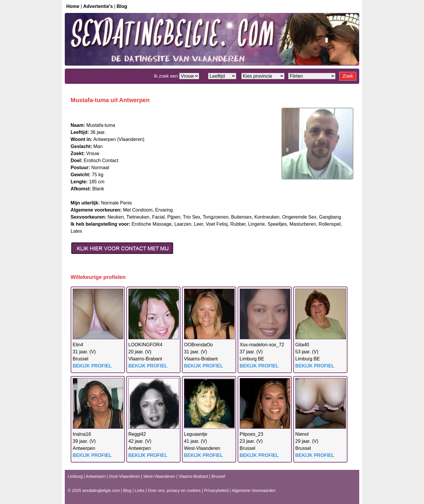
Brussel (218, 476)
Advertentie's (98, 6)
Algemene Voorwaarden (254, 490)
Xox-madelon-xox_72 (262, 345)
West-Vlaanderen (159, 476)
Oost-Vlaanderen (125, 476)
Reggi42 (137, 434)
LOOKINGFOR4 (145, 345)
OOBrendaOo (198, 345)
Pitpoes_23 (251, 434)
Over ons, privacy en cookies (174, 490)
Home (73, 6)
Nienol (302, 434)
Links (140, 490)
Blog (122, 6)
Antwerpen (96, 476)
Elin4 (78, 345)
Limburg (75, 476)
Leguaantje (196, 434)
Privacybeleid (216, 490)
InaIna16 (82, 434)
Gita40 (302, 345)
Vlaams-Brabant (193, 476)
